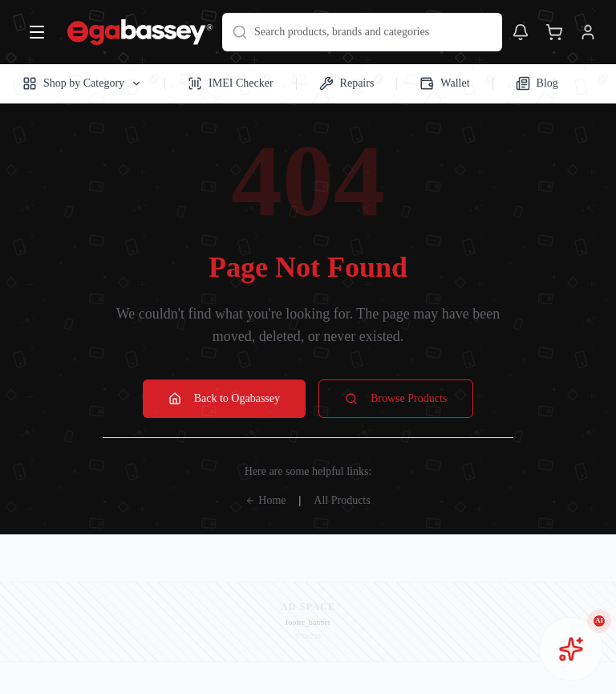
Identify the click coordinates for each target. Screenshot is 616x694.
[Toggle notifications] (521, 32)
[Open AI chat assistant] (571, 649)
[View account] (588, 32)
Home (265, 500)
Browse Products (396, 399)
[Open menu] (37, 32)
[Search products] (362, 32)
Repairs (347, 83)
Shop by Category (82, 83)
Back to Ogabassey (224, 399)
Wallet (444, 83)
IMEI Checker (230, 83)
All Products (342, 500)
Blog (537, 83)
